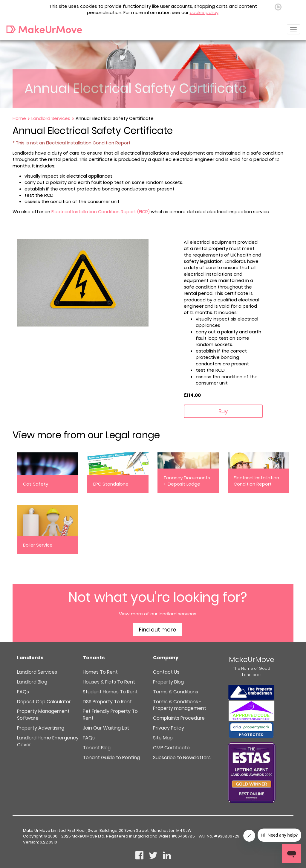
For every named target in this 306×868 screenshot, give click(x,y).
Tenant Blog (97, 748)
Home (20, 118)
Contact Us (166, 672)
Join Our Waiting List (106, 728)
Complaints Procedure (179, 718)
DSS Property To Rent (107, 702)
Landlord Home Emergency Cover (48, 741)
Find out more (157, 630)
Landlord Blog (32, 682)
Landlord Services (51, 118)
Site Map (163, 738)
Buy (223, 411)
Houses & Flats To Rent (109, 682)
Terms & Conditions (176, 692)
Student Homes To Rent (110, 692)
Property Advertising (41, 728)
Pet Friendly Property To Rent (110, 715)
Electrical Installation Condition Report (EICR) (101, 212)
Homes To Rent (100, 672)
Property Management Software (43, 715)
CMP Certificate (171, 748)
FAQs (23, 692)
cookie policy (204, 12)
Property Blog (168, 682)
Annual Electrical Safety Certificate (115, 118)
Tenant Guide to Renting (111, 758)
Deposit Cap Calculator (44, 702)
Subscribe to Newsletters (182, 758)
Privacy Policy (169, 728)
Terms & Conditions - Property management (180, 705)
